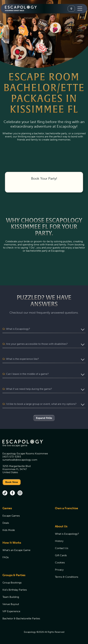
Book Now (12, 482)
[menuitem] (25, 521)
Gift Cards (61, 555)
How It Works (12, 543)
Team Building (11, 597)
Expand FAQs (44, 418)
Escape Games (11, 516)
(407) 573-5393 (12, 457)
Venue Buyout (11, 604)
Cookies (60, 563)
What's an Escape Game (16, 550)
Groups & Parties (14, 575)
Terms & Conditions (67, 577)
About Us (61, 526)
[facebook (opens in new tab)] (12, 493)
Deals (6, 523)
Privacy (59, 570)
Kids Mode (9, 530)
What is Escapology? (67, 534)
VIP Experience (11, 611)
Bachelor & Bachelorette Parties (21, 618)
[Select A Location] (71, 9)
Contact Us (62, 548)
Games (7, 508)
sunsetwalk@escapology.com (20, 460)
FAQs (6, 557)
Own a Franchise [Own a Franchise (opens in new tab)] (66, 508)
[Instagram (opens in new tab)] (20, 493)
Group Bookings (12, 583)
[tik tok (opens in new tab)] (5, 493)
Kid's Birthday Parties (15, 590)
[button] (44, 329)
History (59, 541)
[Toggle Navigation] (80, 9)
